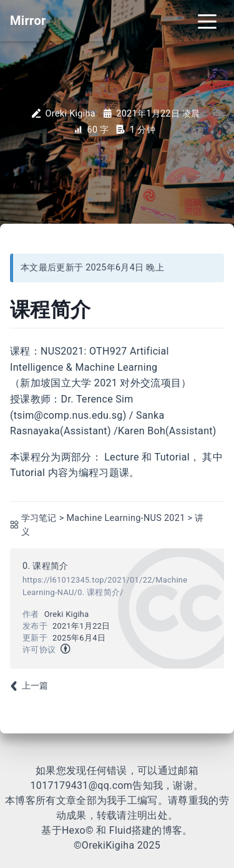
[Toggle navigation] (207, 21)
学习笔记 (39, 518)
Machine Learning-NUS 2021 (125, 518)
